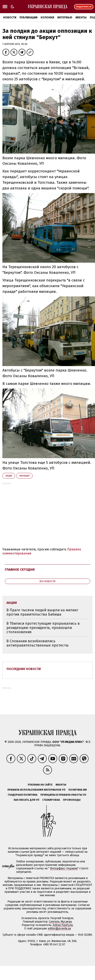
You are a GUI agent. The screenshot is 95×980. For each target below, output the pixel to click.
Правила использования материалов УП (36, 790)
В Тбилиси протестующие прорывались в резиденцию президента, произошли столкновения (43, 628)
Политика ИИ (78, 790)
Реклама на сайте (40, 785)
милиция (24, 476)
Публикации (28, 18)
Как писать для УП (26, 800)
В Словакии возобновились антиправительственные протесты (38, 643)
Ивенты (81, 18)
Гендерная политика (23, 795)
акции (9, 476)
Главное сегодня (20, 570)
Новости (10, 18)
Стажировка (51, 800)
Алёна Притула (63, 925)
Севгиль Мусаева (60, 922)
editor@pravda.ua (59, 929)
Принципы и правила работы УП (63, 795)
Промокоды (72, 800)
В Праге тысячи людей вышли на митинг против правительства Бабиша (42, 612)
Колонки (47, 18)
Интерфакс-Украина (64, 868)
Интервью (65, 18)
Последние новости (24, 669)
